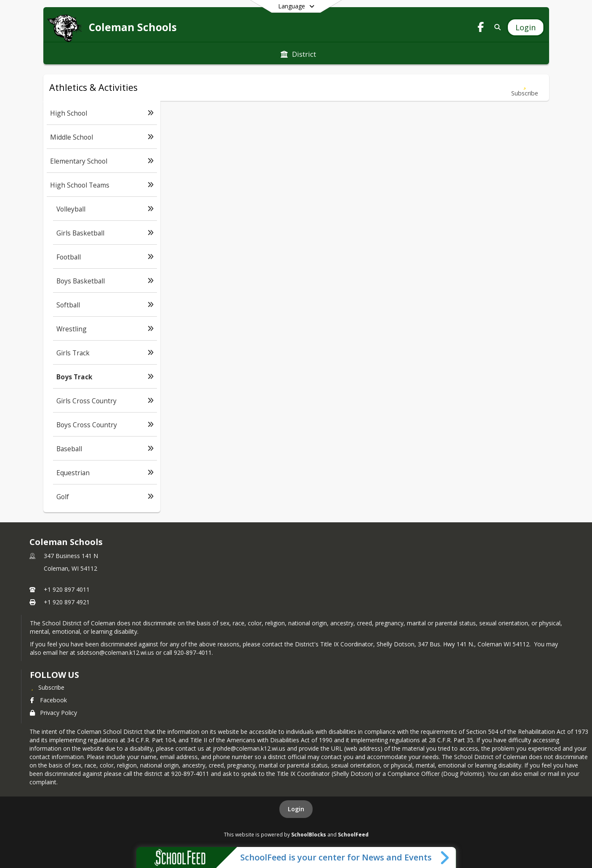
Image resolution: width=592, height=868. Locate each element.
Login (296, 809)
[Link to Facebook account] (481, 28)
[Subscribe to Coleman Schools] (47, 687)
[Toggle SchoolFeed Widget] (445, 857)
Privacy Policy (53, 713)
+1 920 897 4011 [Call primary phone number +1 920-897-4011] (67, 589)
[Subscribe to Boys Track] (525, 88)
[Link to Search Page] (496, 27)
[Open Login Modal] (526, 27)
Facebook (48, 700)
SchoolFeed (353, 834)
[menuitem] (298, 53)
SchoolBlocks (309, 834)
